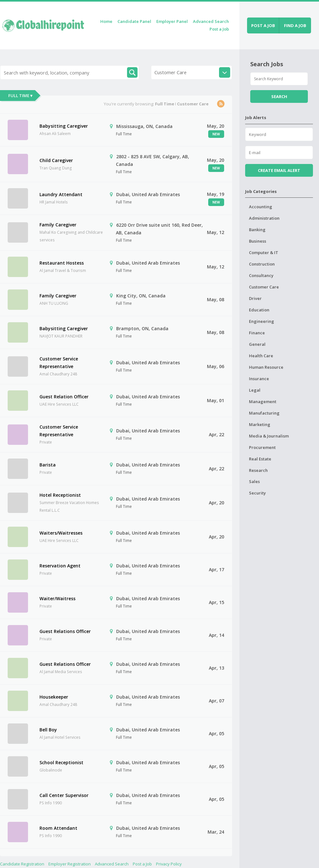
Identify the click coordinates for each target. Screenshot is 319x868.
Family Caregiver (58, 225)
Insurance (259, 379)
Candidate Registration (22, 864)
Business (258, 241)
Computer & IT (264, 253)
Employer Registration (70, 864)
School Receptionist (61, 762)
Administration (264, 218)
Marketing (260, 424)
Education (259, 310)
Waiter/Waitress (57, 598)
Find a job (295, 25)
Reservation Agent (60, 566)
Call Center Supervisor (64, 795)
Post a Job (219, 29)
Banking (257, 230)
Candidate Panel (134, 21)
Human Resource (266, 367)
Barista (48, 465)
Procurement (262, 447)
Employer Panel (172, 21)
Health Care (261, 356)
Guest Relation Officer (64, 397)
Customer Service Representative (59, 363)
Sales (254, 481)
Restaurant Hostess (62, 263)
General (257, 344)
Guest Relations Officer (65, 631)
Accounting (261, 207)
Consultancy (261, 275)
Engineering (262, 321)
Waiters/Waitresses (61, 533)
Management (263, 402)
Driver (255, 298)
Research (258, 470)
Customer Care (264, 287)
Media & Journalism (269, 436)
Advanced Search (211, 21)
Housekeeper (54, 697)
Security (257, 493)
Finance (257, 333)
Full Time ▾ (20, 96)
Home (106, 21)
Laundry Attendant (61, 194)
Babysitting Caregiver (64, 126)
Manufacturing (264, 413)
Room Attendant (58, 828)
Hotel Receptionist (60, 495)
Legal (255, 390)
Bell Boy (48, 730)
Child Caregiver (56, 160)
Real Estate (260, 459)
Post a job (263, 25)
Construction (262, 264)
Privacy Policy (169, 864)
